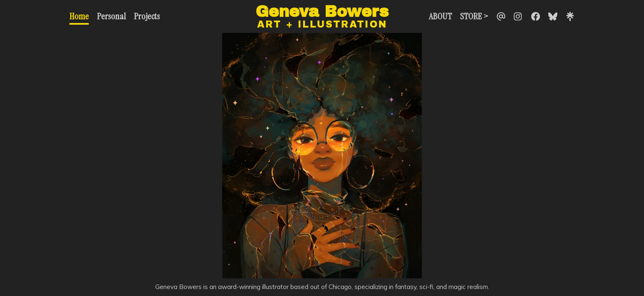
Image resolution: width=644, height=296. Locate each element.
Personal (111, 16)
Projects (147, 16)
